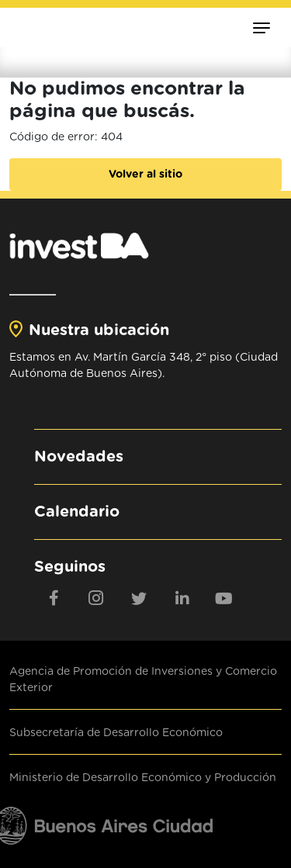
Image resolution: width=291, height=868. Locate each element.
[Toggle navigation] (262, 28)
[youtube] (224, 598)
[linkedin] (182, 598)
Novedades (79, 457)
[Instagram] (96, 598)
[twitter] (139, 598)
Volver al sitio (145, 175)
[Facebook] (54, 598)
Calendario (77, 512)
